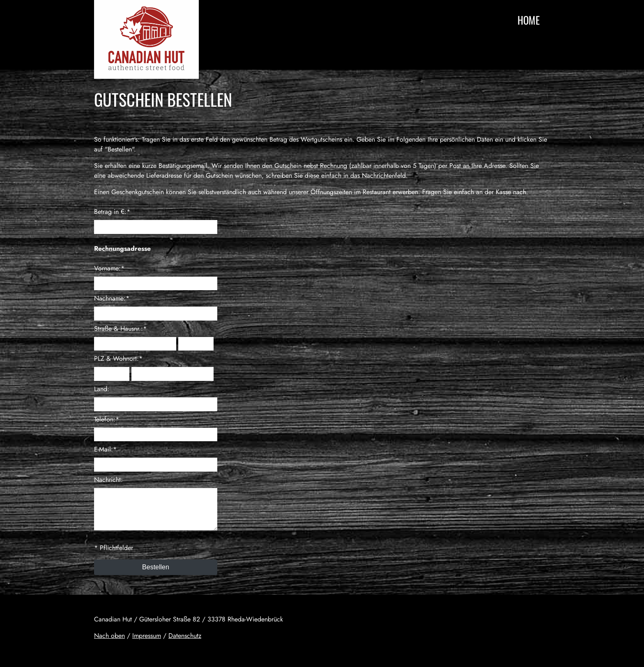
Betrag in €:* (112, 212)
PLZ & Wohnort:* (118, 359)
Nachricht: (108, 480)
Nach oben (109, 636)
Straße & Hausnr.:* (120, 329)
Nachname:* (112, 298)
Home (529, 20)
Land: (102, 389)
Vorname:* (109, 268)
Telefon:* (107, 419)
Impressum (147, 636)
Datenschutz (185, 636)
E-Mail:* (105, 449)
